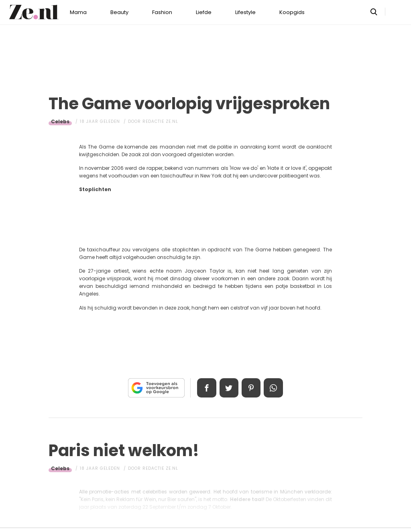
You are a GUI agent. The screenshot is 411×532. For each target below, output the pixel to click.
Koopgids (292, 12)
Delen (206, 388)
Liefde (204, 12)
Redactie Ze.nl (160, 121)
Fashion (162, 12)
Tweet (229, 388)
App (274, 388)
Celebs (60, 121)
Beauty (119, 12)
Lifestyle (245, 12)
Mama (78, 12)
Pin (251, 388)
